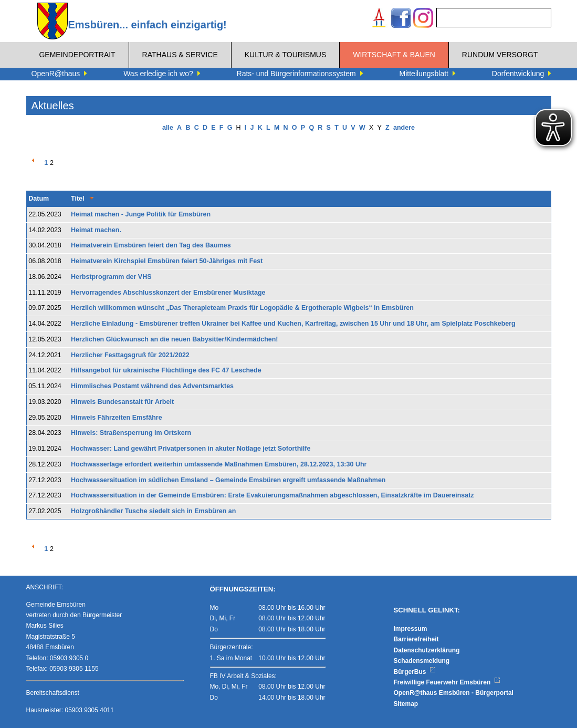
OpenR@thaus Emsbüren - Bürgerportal (454, 693)
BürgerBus (415, 672)
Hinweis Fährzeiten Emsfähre (117, 418)
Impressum (411, 629)
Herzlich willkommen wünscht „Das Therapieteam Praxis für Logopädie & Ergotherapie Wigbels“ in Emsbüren (242, 308)
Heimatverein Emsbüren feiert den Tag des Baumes (151, 245)
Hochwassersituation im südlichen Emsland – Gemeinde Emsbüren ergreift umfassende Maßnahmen (228, 480)
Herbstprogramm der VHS (111, 277)
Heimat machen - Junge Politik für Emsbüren (141, 214)
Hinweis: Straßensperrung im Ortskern (131, 433)
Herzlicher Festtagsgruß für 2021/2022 (130, 355)
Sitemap (406, 704)
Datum (39, 199)
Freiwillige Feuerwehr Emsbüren (447, 682)
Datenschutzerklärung (427, 650)
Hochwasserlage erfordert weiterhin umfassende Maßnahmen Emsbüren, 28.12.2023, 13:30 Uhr (219, 464)
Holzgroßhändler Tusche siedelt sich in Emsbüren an (153, 511)
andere (404, 128)
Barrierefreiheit (416, 639)
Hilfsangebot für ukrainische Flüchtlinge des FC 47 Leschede (166, 370)
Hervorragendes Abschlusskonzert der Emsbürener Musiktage (168, 293)
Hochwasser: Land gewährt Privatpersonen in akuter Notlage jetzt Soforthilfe (191, 449)
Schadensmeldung (422, 661)
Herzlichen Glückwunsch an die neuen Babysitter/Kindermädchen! (175, 339)
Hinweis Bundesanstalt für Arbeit (122, 402)
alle (168, 128)
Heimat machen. (96, 230)
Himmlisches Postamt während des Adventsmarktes (152, 386)
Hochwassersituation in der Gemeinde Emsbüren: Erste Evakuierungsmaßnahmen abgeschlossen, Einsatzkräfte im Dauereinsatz (272, 495)
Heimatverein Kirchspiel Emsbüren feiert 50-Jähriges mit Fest (167, 261)
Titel (77, 199)
